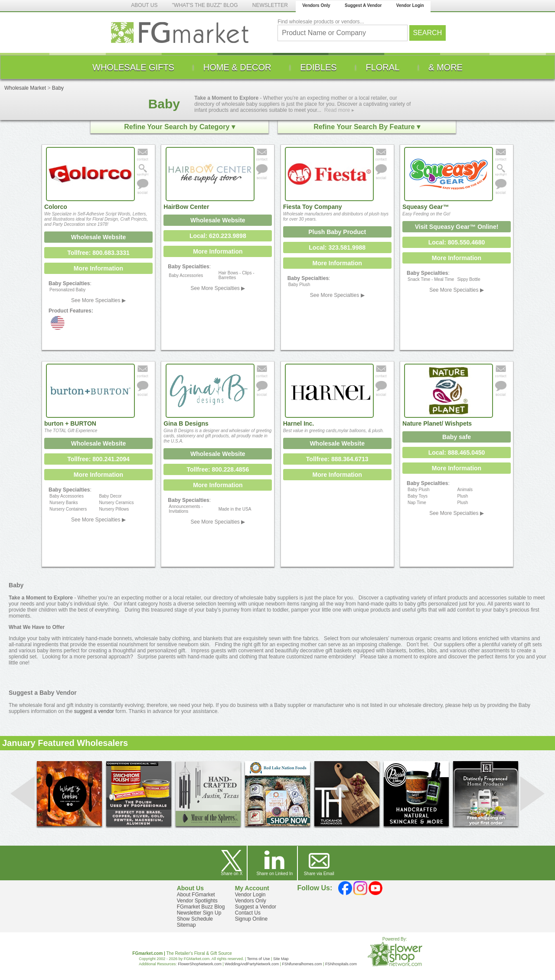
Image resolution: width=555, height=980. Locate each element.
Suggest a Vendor (256, 907)
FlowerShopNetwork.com (200, 964)
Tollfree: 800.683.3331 (98, 253)
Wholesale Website (99, 237)
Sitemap (186, 925)
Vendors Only (316, 5)
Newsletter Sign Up (199, 913)
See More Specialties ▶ (98, 300)
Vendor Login (410, 5)
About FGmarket (196, 895)
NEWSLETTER (270, 5)
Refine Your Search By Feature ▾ (367, 127)
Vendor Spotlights (197, 901)
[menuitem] (133, 67)
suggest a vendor (94, 711)
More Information (98, 268)
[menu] (277, 67)
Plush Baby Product (337, 232)
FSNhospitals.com (341, 964)
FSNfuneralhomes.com (302, 964)
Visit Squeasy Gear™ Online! (457, 227)
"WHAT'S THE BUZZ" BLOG (205, 5)
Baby (58, 88)
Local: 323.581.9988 (337, 247)
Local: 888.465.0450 (457, 453)
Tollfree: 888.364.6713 (337, 459)
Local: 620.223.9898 (218, 236)
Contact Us (248, 913)
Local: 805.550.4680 (457, 242)
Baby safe (457, 437)
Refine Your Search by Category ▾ (179, 127)
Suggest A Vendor (363, 5)
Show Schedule (195, 919)
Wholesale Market (25, 88)
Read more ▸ (339, 110)
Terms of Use (259, 959)
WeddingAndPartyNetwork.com (252, 964)
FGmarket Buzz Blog (201, 907)
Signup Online (251, 919)
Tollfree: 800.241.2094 (98, 459)
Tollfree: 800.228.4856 (218, 469)
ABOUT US (144, 5)
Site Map (281, 959)
